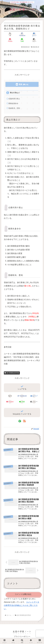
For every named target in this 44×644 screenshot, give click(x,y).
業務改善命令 (13, 103)
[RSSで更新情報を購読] (24, 421)
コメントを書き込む (23, 594)
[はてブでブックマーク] (34, 34)
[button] (34, 40)
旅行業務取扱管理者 (12, 373)
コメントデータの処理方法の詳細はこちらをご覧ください (22, 605)
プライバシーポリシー (22, 636)
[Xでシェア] (10, 34)
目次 (21, 84)
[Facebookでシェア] (22, 34)
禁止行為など (15, 93)
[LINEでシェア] (22, 40)
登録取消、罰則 (14, 108)
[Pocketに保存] (10, 40)
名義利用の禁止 (14, 99)
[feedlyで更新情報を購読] (20, 421)
